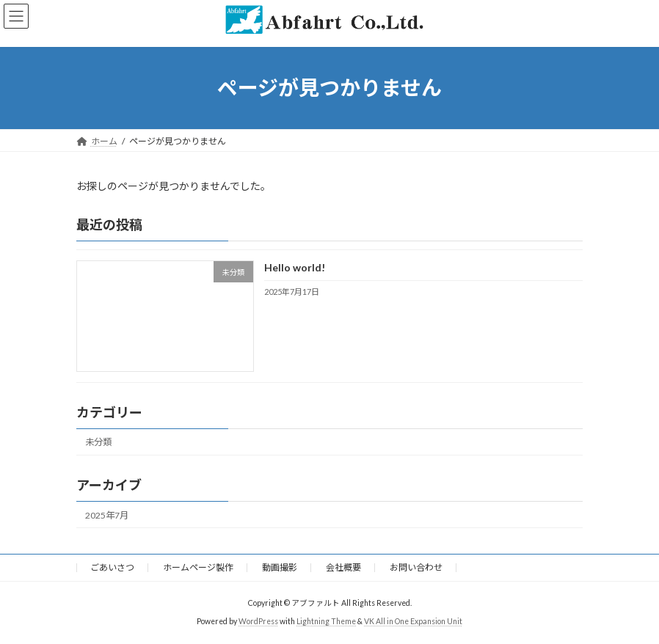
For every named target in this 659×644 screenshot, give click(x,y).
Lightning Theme (326, 621)
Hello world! (295, 267)
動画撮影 (280, 567)
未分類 (98, 442)
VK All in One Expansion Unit (413, 621)
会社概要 (343, 567)
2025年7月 (107, 515)
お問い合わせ (416, 567)
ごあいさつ (112, 567)
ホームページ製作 (198, 567)
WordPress (258, 621)
